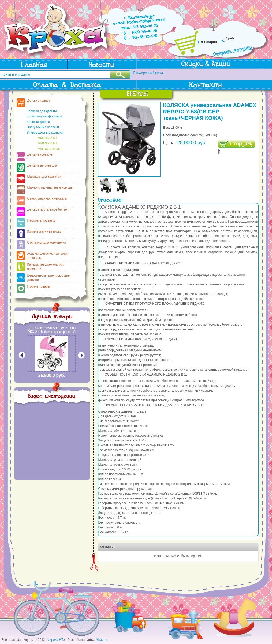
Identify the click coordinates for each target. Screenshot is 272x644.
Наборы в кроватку (41, 220)
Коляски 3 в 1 (48, 143)
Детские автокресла (42, 165)
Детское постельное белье (47, 209)
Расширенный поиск (149, 73)
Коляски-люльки (50, 149)
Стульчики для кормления (47, 242)
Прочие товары (39, 286)
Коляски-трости (38, 122)
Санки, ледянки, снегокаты (47, 198)
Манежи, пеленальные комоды (50, 187)
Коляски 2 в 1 (48, 138)
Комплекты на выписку (44, 231)
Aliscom (102, 640)
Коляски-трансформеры (45, 116)
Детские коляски (40, 101)
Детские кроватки (40, 154)
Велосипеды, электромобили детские (49, 278)
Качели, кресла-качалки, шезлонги (46, 267)
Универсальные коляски (45, 133)
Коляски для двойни (42, 111)
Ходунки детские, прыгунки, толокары (48, 256)
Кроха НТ (56, 640)
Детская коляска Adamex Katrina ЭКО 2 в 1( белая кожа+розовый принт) (52, 332)
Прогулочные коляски (43, 127)
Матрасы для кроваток (44, 176)
